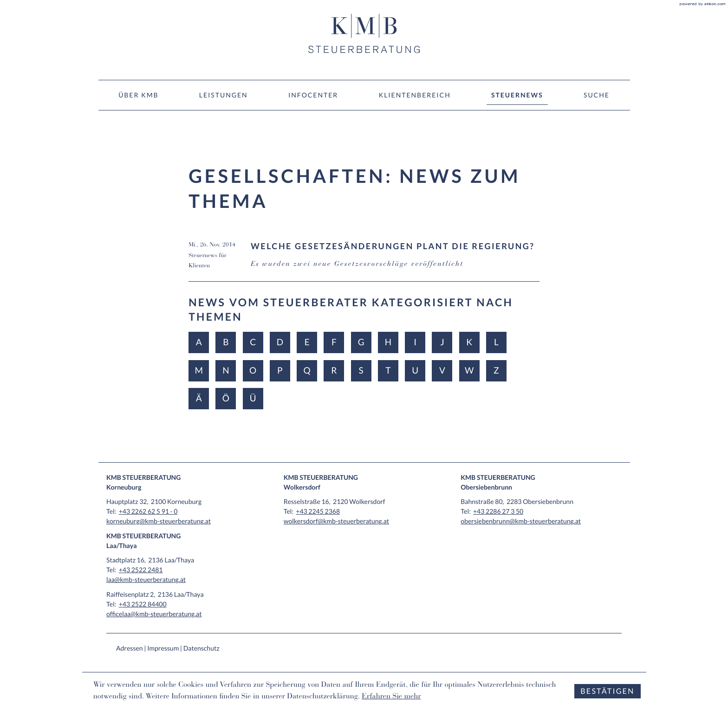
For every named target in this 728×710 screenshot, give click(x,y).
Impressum (163, 648)
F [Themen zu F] (334, 342)
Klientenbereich (415, 95)
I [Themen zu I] (415, 342)
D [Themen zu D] (280, 342)
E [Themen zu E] (307, 342)
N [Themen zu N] (226, 371)
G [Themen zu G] (361, 342)
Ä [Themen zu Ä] (199, 398)
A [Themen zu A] (199, 342)
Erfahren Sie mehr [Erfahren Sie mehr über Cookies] (391, 697)
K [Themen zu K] (469, 342)
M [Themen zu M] (198, 371)
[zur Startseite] (364, 33)
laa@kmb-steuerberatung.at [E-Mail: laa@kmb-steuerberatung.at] (146, 579)
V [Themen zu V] (442, 371)
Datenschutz (201, 648)
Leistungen (224, 95)
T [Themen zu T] (388, 371)
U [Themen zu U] (415, 371)
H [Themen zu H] (388, 342)
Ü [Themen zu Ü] (253, 398)
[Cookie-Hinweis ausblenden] (607, 691)
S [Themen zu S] (361, 371)
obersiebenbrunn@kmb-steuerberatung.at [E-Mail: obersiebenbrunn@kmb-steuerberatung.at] (521, 521)
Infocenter (313, 95)
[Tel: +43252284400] (143, 604)
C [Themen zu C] (253, 342)
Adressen (130, 648)
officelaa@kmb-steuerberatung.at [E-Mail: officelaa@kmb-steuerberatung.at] (154, 614)
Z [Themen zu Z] (496, 371)
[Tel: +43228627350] (498, 511)
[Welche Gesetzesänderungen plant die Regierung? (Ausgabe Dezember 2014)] (364, 261)
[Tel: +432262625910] (148, 511)
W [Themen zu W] (469, 371)
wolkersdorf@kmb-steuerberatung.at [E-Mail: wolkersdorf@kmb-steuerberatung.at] (336, 521)
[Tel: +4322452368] (318, 511)
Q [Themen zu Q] (307, 371)
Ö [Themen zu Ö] (226, 398)
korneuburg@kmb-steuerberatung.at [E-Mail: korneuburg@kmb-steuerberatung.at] (159, 521)
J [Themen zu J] (442, 342)
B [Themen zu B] (226, 342)
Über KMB (138, 95)
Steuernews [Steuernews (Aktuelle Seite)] (517, 95)
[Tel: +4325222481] (141, 570)
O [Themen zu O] (253, 371)
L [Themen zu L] (496, 342)
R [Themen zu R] (334, 371)
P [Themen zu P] (280, 371)
